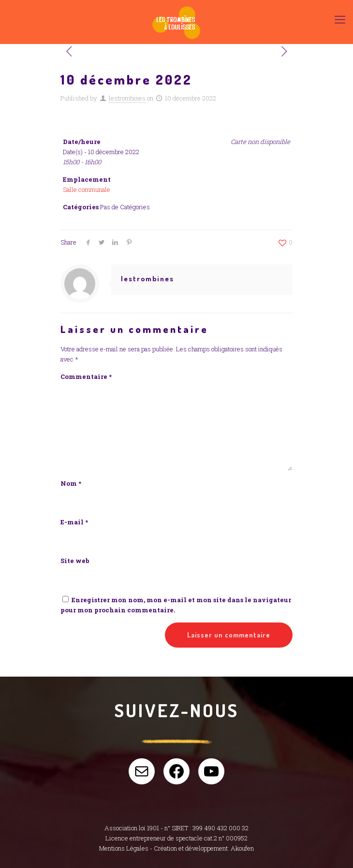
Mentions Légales (124, 848)
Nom (71, 483)
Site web (75, 561)
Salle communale (87, 189)
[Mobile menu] (340, 19)
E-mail (74, 522)
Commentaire (86, 376)
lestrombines (127, 98)
